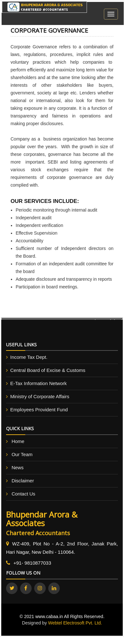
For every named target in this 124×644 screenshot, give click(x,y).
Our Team (22, 454)
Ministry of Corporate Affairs (40, 396)
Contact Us (23, 494)
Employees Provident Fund (39, 410)
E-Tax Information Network (39, 383)
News (18, 467)
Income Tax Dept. (29, 357)
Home (18, 441)
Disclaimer (23, 481)
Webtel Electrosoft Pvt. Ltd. (75, 623)
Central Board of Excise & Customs (48, 370)
